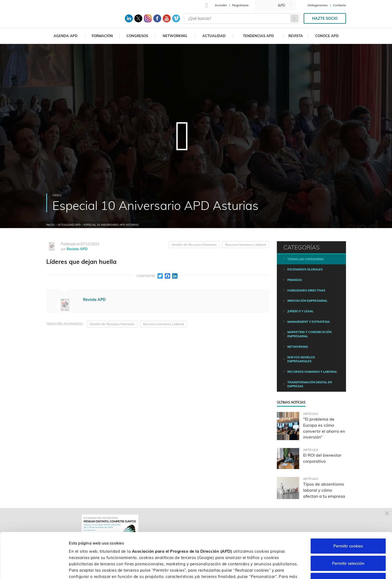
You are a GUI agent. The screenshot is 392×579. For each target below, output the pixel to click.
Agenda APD (66, 36)
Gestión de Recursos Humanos (194, 245)
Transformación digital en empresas (310, 384)
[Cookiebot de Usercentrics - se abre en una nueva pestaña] (34, 569)
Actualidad (214, 36)
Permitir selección (348, 527)
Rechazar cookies (348, 544)
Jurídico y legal (300, 311)
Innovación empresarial (307, 301)
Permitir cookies (348, 510)
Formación (102, 36)
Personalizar (279, 569)
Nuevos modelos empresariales (301, 359)
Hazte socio (325, 18)
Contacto (339, 5)
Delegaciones (318, 5)
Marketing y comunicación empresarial (309, 334)
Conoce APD (327, 36)
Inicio (50, 225)
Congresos (137, 36)
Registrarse (240, 5)
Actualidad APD (69, 225)
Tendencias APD (258, 36)
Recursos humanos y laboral (246, 245)
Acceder (221, 5)
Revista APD (77, 249)
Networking (175, 36)
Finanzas (295, 280)
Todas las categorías (306, 259)
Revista (296, 36)
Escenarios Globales (305, 269)
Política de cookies (145, 547)
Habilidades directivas (306, 290)
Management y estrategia (309, 322)
